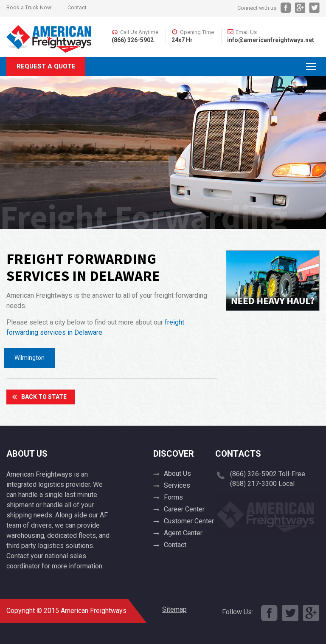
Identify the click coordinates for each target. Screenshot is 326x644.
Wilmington (30, 358)
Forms (173, 497)
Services (177, 485)
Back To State (44, 397)
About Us (177, 473)
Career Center (184, 509)
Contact (77, 7)
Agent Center (183, 533)
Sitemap (174, 609)
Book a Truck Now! (30, 7)
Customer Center (189, 521)
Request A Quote (46, 66)
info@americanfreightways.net (271, 40)
